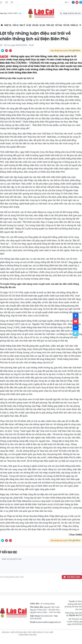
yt (77, 2)
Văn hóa (35, 25)
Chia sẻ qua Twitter (3, 51)
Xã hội (29, 25)
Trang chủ (2, 25)
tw (76, 333)
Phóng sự (74, 25)
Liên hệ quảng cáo (12, 2)
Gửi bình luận (73, 577)
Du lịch (42, 25)
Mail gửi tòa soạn (6, 2)
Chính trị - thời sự (11, 25)
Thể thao (59, 25)
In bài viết (6, 51)
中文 (69, 2)
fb (73, 2)
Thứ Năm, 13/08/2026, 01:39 (1, 2)
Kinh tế (22, 25)
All (80, 25)
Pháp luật (50, 25)
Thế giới (66, 25)
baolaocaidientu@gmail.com (48, 622)
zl (81, 2)
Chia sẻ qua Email (10, 51)
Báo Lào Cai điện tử (41, 13)
